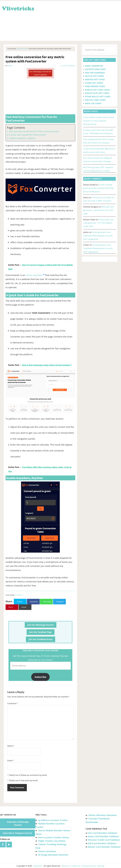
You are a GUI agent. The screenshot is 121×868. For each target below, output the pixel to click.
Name (11, 746)
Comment (12, 703)
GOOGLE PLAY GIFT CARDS (97, 93)
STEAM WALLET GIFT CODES (98, 97)
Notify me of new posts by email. (24, 780)
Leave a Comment (69, 66)
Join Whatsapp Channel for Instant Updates (40, 73)
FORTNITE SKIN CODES (95, 69)
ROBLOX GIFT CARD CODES (97, 90)
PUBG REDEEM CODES (95, 86)
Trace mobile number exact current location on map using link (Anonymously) (99, 121)
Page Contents (16, 128)
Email (11, 761)
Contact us (75, 866)
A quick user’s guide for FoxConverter (28, 135)
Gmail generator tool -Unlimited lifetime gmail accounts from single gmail (98, 236)
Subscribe (40, 677)
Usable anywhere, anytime (22, 138)
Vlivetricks (18, 8)
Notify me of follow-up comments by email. (28, 775)
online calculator (34, 275)
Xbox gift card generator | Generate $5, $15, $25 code (99, 210)
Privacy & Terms (89, 866)
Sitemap (101, 866)
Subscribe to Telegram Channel (17, 833)
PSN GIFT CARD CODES (95, 100)
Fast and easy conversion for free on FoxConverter (34, 131)
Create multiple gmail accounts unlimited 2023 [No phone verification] (98, 188)
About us (65, 866)
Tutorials (19, 595)
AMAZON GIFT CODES (95, 80)
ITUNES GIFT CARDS (94, 83)
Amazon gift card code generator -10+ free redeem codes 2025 (98, 223)
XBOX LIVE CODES (93, 103)
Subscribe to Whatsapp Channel (18, 823)
